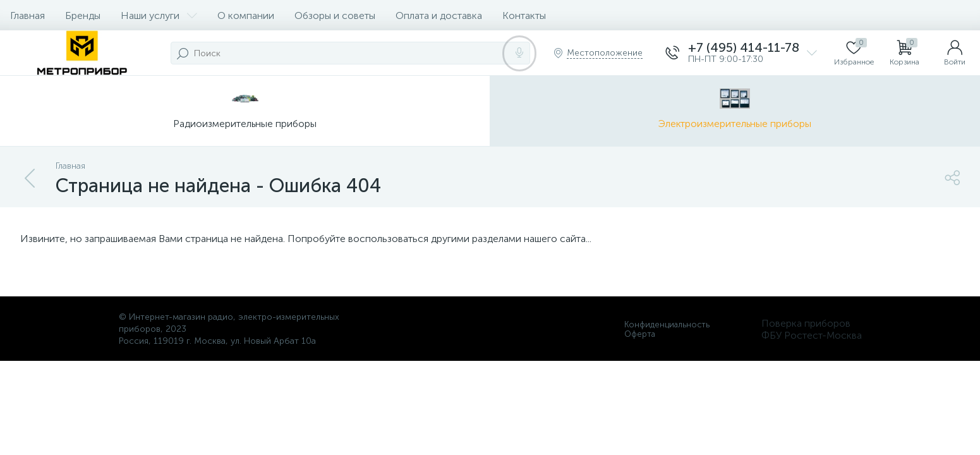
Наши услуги (159, 15)
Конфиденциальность (667, 325)
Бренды (83, 15)
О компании (246, 15)
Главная (27, 15)
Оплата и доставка (439, 15)
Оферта (640, 334)
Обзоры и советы (335, 15)
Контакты (524, 15)
